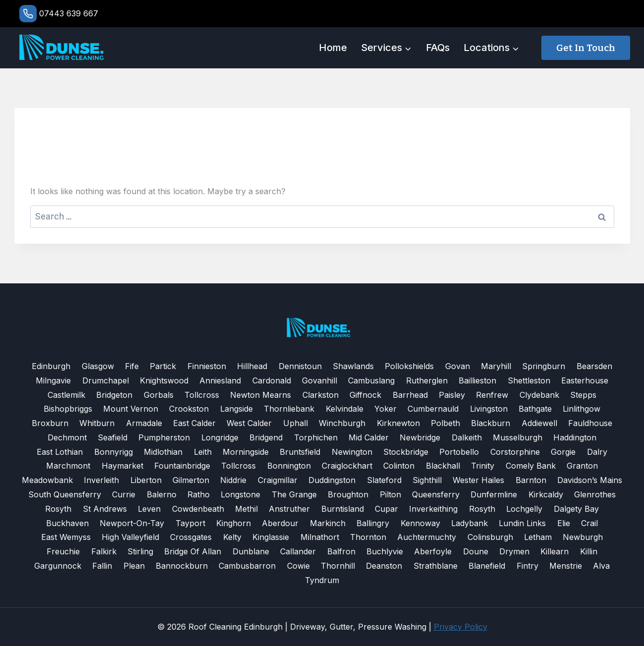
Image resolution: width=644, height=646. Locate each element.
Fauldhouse (590, 423)
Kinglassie (271, 537)
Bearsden (594, 366)
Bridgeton (114, 395)
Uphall (295, 423)
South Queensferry (65, 494)
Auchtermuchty (427, 537)
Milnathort (320, 537)
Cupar (386, 509)
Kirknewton (398, 423)
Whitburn (97, 423)
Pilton (390, 494)
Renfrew (492, 395)
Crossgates (191, 537)
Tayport (190, 523)
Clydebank (539, 395)
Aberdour (280, 523)
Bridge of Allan (193, 551)
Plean (134, 566)
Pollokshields (409, 366)
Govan (458, 366)
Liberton (146, 480)
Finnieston (207, 366)
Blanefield (487, 566)
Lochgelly (524, 509)
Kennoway (420, 523)
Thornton (368, 537)
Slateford (384, 480)
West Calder (249, 423)
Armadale (144, 423)
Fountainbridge (182, 466)
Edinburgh (51, 366)
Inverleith (101, 480)
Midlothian (163, 452)
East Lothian (60, 452)
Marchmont (68, 466)
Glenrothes (595, 494)
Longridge (220, 437)
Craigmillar (278, 480)
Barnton (531, 480)
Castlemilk (66, 395)
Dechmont (67, 437)
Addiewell (539, 423)
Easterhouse (585, 380)
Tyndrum (322, 580)
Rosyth (58, 509)
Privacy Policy (461, 627)
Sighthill (427, 480)
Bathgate (535, 409)
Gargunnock (58, 566)
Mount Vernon (131, 409)
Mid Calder (369, 437)
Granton (582, 466)
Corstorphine (515, 452)
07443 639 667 (69, 13)
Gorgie (563, 452)
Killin (589, 551)
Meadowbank (47, 480)
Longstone (240, 494)
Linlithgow (582, 409)
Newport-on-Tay (132, 523)
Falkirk (104, 551)
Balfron (341, 551)
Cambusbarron (247, 566)
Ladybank (469, 523)
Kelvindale (345, 409)
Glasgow (98, 366)
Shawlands (353, 366)
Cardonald (272, 380)
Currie (124, 494)
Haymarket (122, 466)
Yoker (385, 409)
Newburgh (583, 537)
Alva (601, 566)
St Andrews (105, 509)
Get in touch (586, 48)
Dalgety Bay (576, 509)
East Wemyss (66, 537)
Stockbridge (406, 452)
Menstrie (566, 566)
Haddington (575, 437)
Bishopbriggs (68, 409)
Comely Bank (531, 466)
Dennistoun (300, 366)
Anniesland (220, 380)
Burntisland (343, 509)
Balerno (162, 494)
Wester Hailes (478, 480)
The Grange (294, 494)
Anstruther (289, 509)
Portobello (459, 452)
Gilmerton (191, 480)
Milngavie (53, 380)
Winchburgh (342, 423)
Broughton (348, 494)
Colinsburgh (490, 537)
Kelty (232, 537)
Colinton (399, 466)
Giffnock (365, 395)
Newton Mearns (261, 395)
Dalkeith (467, 437)
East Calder (194, 423)
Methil (246, 509)
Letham (538, 537)
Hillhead (252, 366)
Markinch (328, 523)
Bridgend (266, 437)
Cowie (298, 566)
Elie (564, 523)
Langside (236, 409)
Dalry (597, 452)
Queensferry (436, 494)
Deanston (384, 566)
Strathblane (436, 566)
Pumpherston (164, 437)
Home (333, 48)
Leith (203, 452)
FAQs (438, 48)
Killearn (555, 551)
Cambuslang (371, 380)
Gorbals (159, 395)
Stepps (583, 395)
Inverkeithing (433, 509)
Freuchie (63, 551)
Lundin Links (522, 523)
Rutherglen (427, 380)
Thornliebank (289, 409)
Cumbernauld (433, 409)
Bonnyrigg (114, 452)
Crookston (189, 409)
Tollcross (202, 395)
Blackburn (491, 423)
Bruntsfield (300, 452)
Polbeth (445, 423)
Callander (298, 551)
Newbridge (420, 437)
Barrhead (410, 395)
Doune (476, 551)
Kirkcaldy (546, 494)
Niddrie (233, 480)
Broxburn (50, 423)
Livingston (489, 409)
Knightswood (164, 380)
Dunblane (251, 551)
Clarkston (321, 395)
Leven (149, 509)
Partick (163, 366)
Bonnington (289, 466)
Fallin (102, 566)
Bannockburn (182, 566)
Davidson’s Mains (590, 480)
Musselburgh (518, 437)
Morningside (246, 452)
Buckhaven (67, 523)
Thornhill (338, 566)
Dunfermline (494, 494)
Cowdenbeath (198, 509)
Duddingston (332, 480)
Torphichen (316, 437)
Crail (589, 523)
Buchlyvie (385, 551)
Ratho (199, 494)
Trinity (483, 466)
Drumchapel (106, 380)
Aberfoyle (433, 551)
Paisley (452, 395)
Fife (132, 366)
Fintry (527, 566)
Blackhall (443, 466)
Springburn (544, 366)
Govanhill (320, 380)
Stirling (140, 551)
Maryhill (496, 366)
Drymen (514, 551)
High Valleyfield (130, 537)
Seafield (113, 437)
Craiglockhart (347, 466)
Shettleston (529, 380)
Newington (352, 452)
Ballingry (373, 523)
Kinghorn (234, 523)
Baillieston (477, 380)
